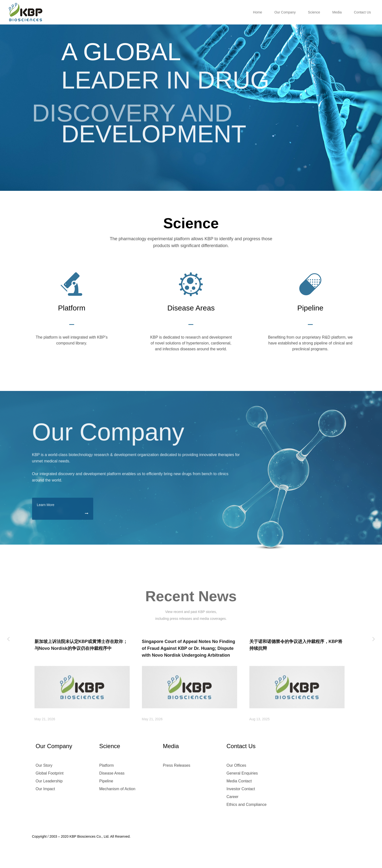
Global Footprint (50, 773)
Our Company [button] (285, 12)
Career (233, 797)
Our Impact (45, 789)
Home (258, 12)
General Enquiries (242, 773)
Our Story (44, 765)
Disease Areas (112, 773)
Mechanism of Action (117, 789)
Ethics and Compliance (247, 805)
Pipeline (106, 781)
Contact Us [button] (362, 12)
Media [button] (337, 12)
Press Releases (177, 765)
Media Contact (239, 781)
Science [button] (314, 12)
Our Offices (237, 765)
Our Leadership (49, 781)
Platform (107, 765)
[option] (191, 95)
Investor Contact (241, 789)
